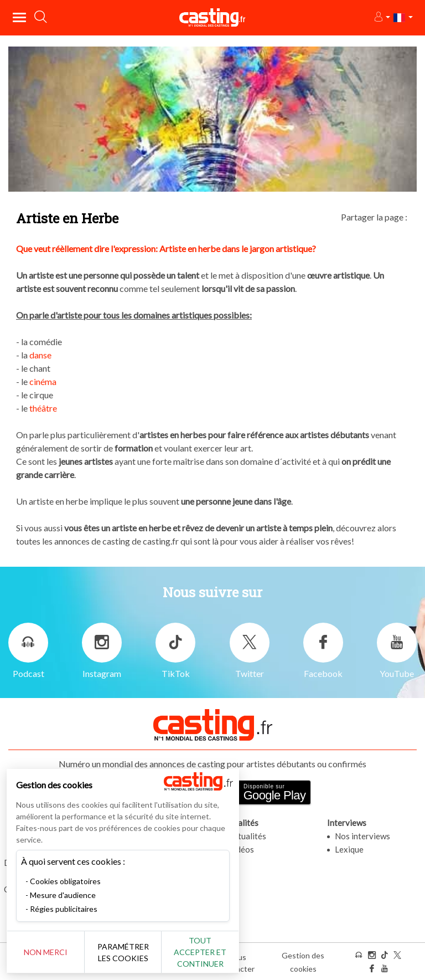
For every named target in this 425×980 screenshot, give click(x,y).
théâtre (43, 408)
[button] (382, 17)
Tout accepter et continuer (200, 952)
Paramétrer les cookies (123, 952)
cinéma (43, 381)
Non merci (46, 952)
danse (40, 355)
